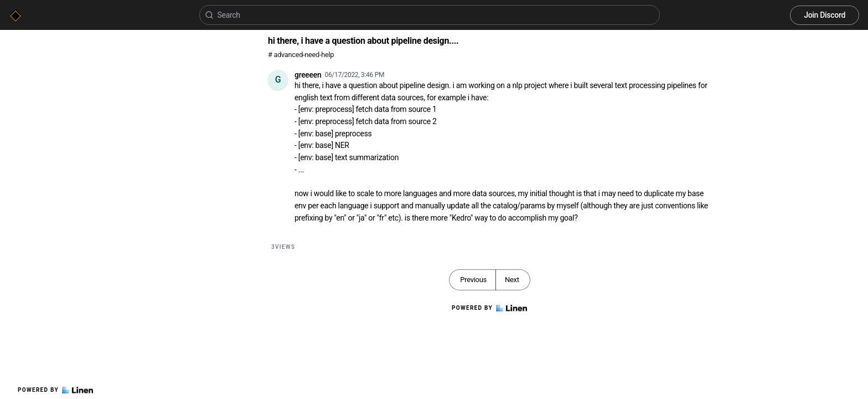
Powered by (55, 390)
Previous (473, 280)
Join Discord (825, 15)
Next (512, 280)
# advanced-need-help (301, 55)
